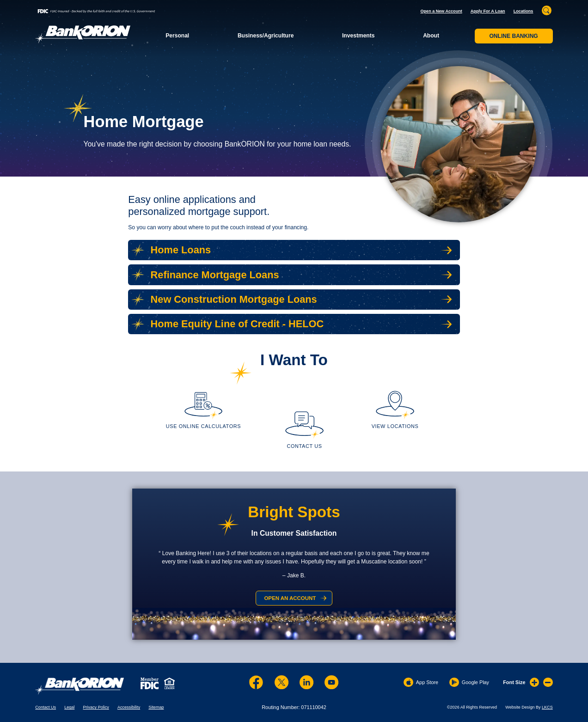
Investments (358, 36)
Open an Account (290, 598)
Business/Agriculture (266, 36)
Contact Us (46, 707)
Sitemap (156, 707)
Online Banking (513, 36)
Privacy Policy (96, 707)
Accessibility (129, 707)
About (431, 36)
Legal (69, 707)
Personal (177, 36)
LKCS (547, 707)
